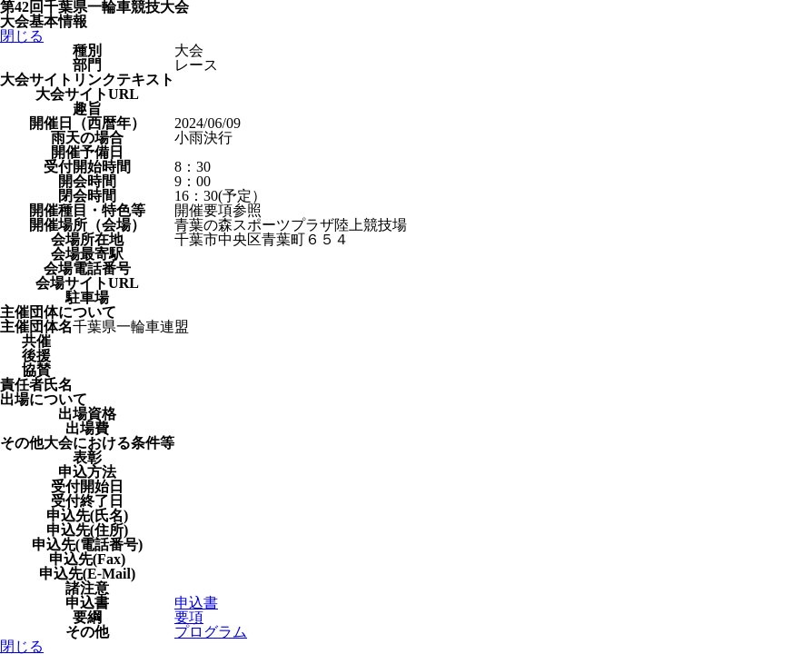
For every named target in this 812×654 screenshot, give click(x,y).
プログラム (211, 632)
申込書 (196, 603)
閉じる (22, 36)
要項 (189, 617)
